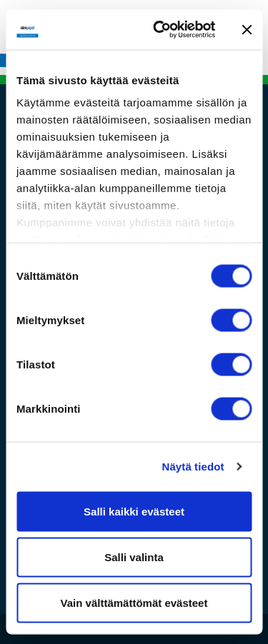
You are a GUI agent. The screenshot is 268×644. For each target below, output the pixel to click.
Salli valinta (134, 557)
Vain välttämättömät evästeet (134, 602)
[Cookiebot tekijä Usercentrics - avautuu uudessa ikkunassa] (160, 30)
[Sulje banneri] (247, 29)
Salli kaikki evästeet (134, 511)
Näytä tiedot (193, 467)
